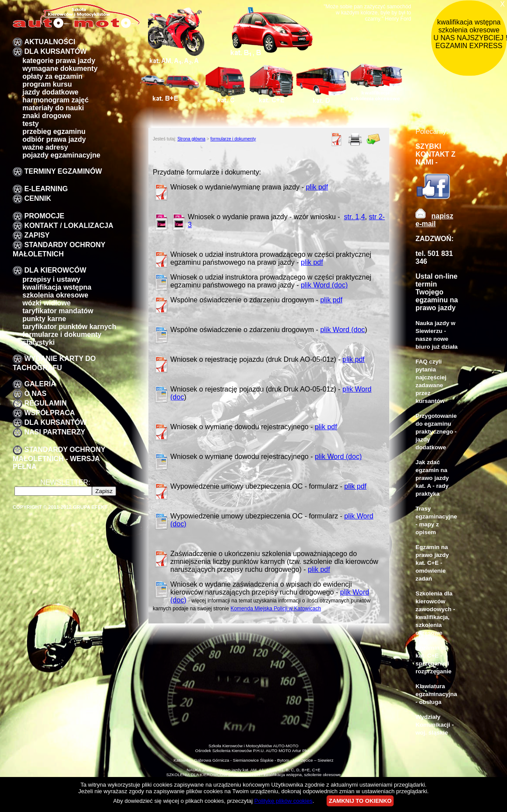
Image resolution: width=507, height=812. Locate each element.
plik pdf (317, 187)
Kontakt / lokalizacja (69, 226)
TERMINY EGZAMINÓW (63, 171)
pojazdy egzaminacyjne (61, 155)
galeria (40, 384)
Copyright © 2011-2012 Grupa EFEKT (60, 507)
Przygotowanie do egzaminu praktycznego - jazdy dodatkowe (436, 432)
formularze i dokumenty (62, 334)
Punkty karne (44, 319)
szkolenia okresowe (55, 295)
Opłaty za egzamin (52, 76)
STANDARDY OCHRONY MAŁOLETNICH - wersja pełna (59, 458)
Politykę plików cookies (283, 801)
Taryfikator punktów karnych (69, 327)
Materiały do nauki (53, 108)
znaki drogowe (47, 116)
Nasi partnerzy (55, 432)
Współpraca (49, 413)
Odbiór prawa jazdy (54, 139)
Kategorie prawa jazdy (59, 61)
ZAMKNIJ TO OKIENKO (360, 801)
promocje (44, 216)
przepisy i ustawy (51, 279)
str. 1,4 (355, 217)
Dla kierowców (55, 270)
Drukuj (355, 139)
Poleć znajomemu (373, 139)
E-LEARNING (46, 189)
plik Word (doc (342, 330)
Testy (30, 124)
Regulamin (45, 403)
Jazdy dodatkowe (50, 92)
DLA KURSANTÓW (55, 51)
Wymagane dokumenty (60, 68)
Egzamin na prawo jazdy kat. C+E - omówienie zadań (432, 563)
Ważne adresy (45, 147)
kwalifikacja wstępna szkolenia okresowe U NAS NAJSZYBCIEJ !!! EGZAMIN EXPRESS (470, 34)
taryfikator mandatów (58, 311)
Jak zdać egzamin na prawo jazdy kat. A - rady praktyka (432, 478)
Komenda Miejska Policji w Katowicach (276, 609)
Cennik (37, 198)
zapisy (37, 235)
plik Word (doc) (324, 285)
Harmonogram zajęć (55, 100)
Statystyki (39, 342)
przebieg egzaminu (54, 131)
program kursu (47, 84)
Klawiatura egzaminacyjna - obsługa (436, 694)
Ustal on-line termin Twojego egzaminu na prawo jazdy (437, 292)
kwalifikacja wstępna (57, 287)
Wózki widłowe (46, 303)
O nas (35, 394)
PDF (337, 139)
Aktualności (49, 42)
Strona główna (191, 139)
